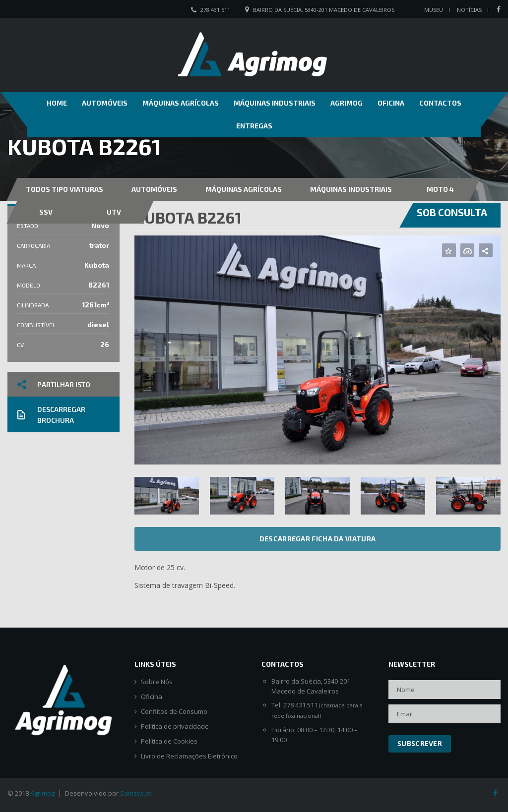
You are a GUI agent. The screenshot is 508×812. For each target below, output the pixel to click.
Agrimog (347, 103)
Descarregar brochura (51, 415)
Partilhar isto (54, 384)
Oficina (391, 103)
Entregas (254, 126)
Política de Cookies (169, 741)
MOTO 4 (440, 189)
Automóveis (105, 103)
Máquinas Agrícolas (181, 103)
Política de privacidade (175, 726)
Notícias (469, 10)
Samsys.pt (136, 793)
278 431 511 (215, 10)
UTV (114, 212)
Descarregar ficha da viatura (317, 539)
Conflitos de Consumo (174, 712)
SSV (46, 212)
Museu (434, 10)
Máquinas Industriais (275, 103)
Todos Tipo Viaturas (64, 189)
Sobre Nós (157, 682)
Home (57, 103)
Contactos (440, 103)
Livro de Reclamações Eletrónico (189, 756)
